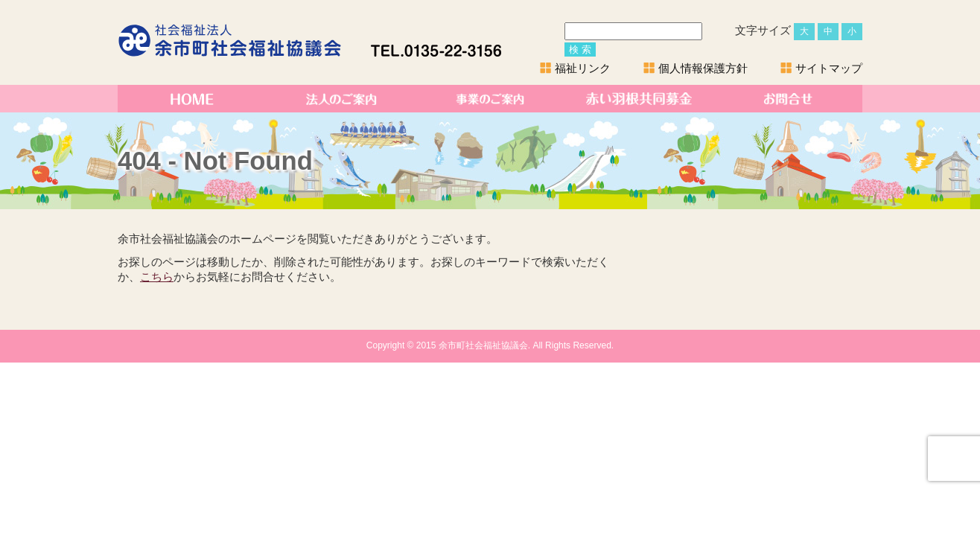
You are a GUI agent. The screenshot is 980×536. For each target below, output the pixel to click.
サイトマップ (829, 68)
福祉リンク (583, 68)
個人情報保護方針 (703, 68)
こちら (157, 277)
